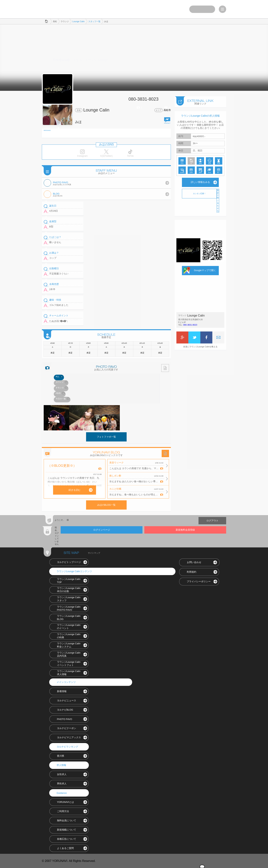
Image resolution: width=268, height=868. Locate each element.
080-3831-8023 (190, 325)
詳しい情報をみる (200, 182)
